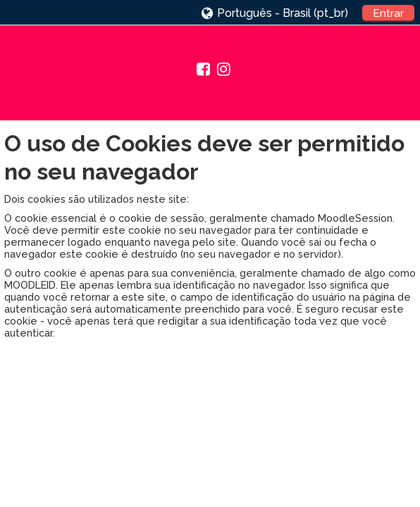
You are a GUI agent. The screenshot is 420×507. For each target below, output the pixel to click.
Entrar (388, 13)
